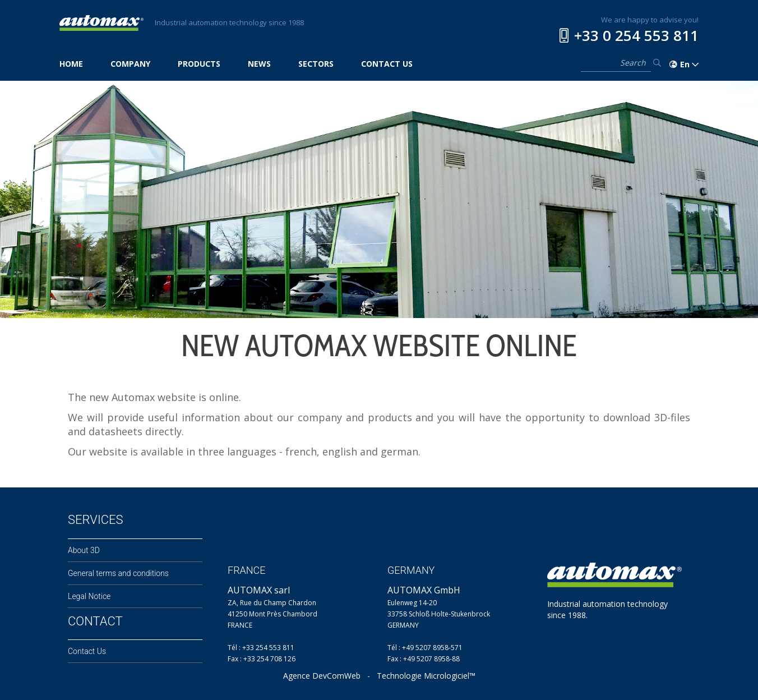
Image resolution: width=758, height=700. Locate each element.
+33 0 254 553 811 (636, 35)
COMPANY (130, 64)
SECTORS (316, 64)
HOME (71, 64)
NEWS (259, 64)
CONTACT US (387, 64)
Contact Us (87, 651)
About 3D (84, 550)
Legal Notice (89, 596)
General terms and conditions (118, 573)
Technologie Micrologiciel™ (426, 676)
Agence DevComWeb (322, 676)
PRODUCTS (199, 64)
